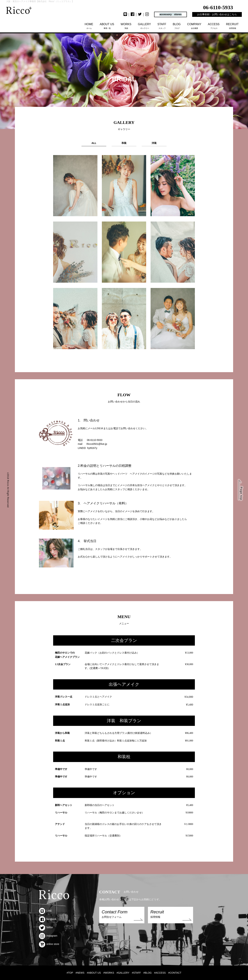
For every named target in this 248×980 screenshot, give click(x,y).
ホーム (89, 26)
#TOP (70, 973)
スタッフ (162, 26)
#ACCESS (160, 973)
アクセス (214, 26)
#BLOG (147, 973)
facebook (48, 919)
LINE (45, 911)
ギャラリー (145, 26)
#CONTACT (175, 973)
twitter (46, 927)
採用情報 (233, 26)
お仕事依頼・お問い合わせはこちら (217, 14)
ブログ (177, 26)
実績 (126, 26)
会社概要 (195, 26)
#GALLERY (123, 973)
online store (49, 944)
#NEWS (80, 973)
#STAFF (136, 973)
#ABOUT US (94, 973)
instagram (48, 936)
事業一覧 (107, 26)
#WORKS (109, 973)
